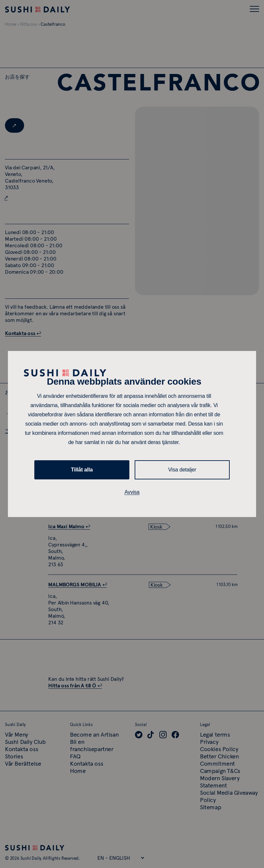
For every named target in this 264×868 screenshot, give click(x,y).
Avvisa (132, 492)
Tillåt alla (82, 470)
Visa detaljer (182, 470)
